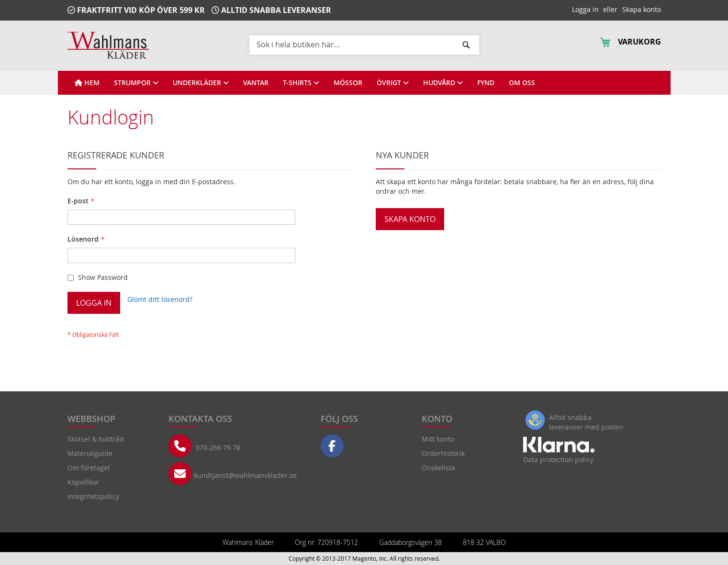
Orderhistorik (443, 453)
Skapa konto (642, 9)
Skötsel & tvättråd (96, 439)
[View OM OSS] (522, 83)
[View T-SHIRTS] (301, 83)
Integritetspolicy (93, 496)
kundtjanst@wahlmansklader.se (245, 475)
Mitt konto (438, 439)
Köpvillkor (83, 482)
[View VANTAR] (256, 83)
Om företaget (89, 468)
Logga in (585, 9)
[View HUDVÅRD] (443, 83)
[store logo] (108, 45)
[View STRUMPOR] (136, 83)
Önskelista (438, 468)
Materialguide (90, 453)
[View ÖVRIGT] (393, 83)
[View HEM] (87, 83)
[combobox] (364, 44)
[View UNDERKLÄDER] (201, 83)
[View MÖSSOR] (348, 83)
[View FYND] (486, 83)
